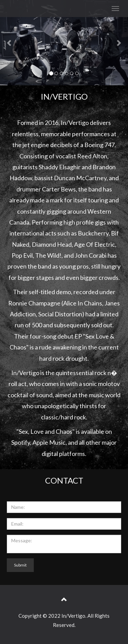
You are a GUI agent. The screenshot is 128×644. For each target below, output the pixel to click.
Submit (20, 565)
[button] (10, 43)
